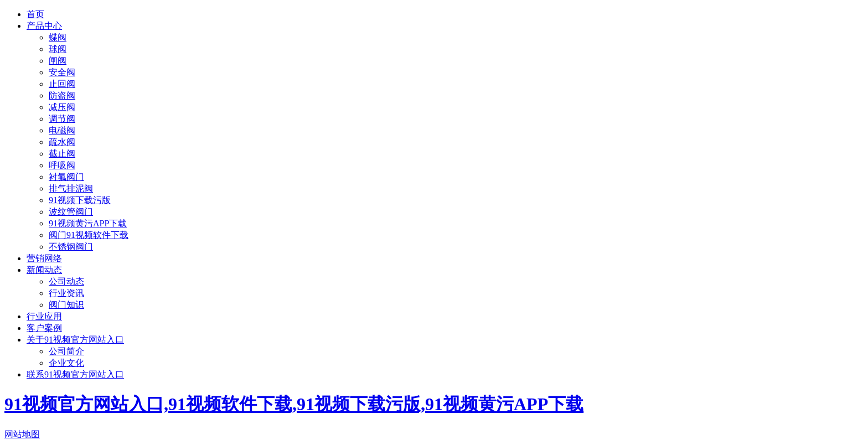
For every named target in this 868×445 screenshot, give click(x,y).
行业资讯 (66, 293)
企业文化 (66, 363)
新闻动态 (44, 270)
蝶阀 (58, 37)
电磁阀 (62, 130)
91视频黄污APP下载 (88, 223)
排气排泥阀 (71, 188)
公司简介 (66, 351)
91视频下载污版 (80, 200)
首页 (35, 14)
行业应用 (44, 316)
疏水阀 (62, 142)
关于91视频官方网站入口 (75, 340)
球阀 (58, 49)
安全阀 (62, 72)
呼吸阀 (62, 165)
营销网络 (44, 258)
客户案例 (44, 328)
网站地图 (22, 434)
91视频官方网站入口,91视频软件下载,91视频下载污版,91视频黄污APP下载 (294, 404)
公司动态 (66, 281)
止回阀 (62, 84)
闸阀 (58, 61)
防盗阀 (62, 95)
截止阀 (62, 154)
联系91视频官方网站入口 (75, 374)
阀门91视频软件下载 (89, 235)
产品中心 (44, 26)
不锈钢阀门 (71, 247)
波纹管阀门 (71, 212)
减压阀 (62, 107)
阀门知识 (66, 305)
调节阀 (62, 119)
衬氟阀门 (66, 177)
